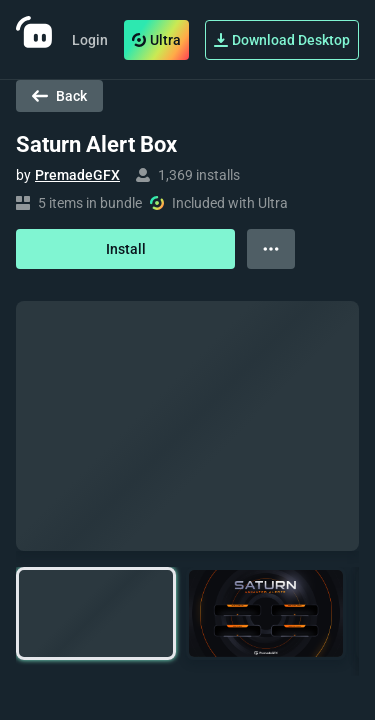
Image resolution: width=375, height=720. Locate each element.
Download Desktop (282, 40)
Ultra (156, 40)
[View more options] (271, 249)
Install (126, 249)
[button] (96, 613)
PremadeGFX (77, 175)
